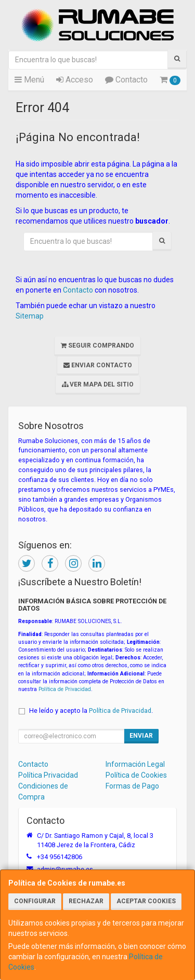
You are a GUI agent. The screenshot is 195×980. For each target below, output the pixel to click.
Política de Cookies (136, 775)
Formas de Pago (132, 786)
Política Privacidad (48, 775)
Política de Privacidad (65, 689)
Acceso (75, 80)
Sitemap (30, 316)
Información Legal (135, 764)
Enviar (141, 736)
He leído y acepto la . (91, 710)
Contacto (126, 80)
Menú (29, 80)
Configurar (35, 901)
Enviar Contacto (98, 365)
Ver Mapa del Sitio (98, 384)
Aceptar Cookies (146, 901)
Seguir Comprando (97, 346)
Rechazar (86, 901)
